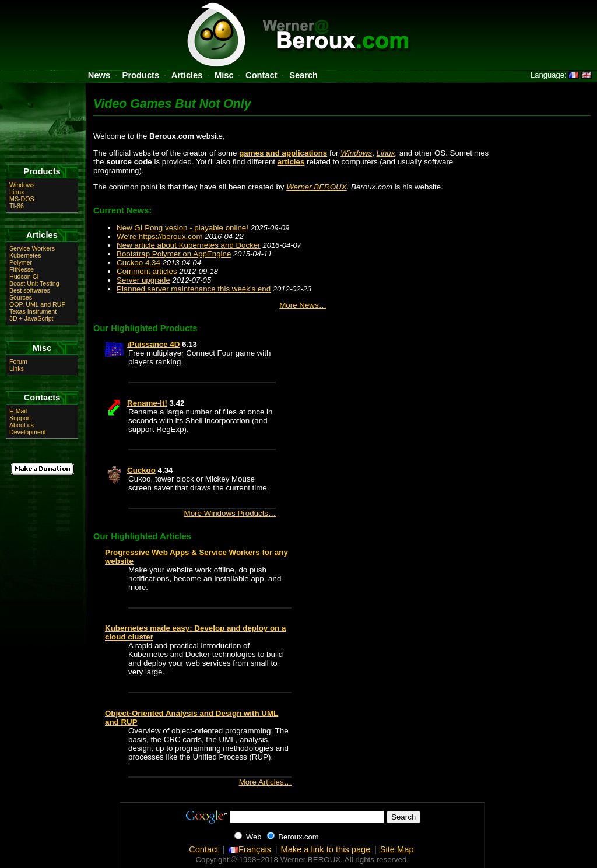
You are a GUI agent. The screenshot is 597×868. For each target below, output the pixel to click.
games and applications (283, 153)
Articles (187, 75)
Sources (21, 297)
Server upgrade (143, 280)
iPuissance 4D (153, 344)
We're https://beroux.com (160, 236)
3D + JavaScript (31, 318)
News (99, 75)
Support (20, 418)
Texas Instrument (33, 311)
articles (291, 162)
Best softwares (30, 290)
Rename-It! (147, 403)
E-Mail (18, 411)
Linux (386, 153)
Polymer (21, 262)
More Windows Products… (230, 513)
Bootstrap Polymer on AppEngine (174, 254)
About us (22, 425)
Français (250, 849)
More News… (303, 305)
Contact (261, 75)
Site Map (397, 849)
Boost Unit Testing (34, 283)
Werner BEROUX (316, 187)
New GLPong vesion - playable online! (182, 228)
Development (28, 432)
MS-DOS (22, 199)
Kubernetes (25, 255)
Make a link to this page (325, 849)
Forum (18, 361)
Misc (224, 75)
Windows (356, 153)
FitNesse (22, 269)
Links (17, 368)
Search (303, 75)
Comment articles (147, 271)
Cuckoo (141, 470)
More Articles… (265, 782)
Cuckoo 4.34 (138, 263)
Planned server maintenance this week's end (194, 289)
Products (141, 75)
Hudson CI (24, 276)
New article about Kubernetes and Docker (189, 245)
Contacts (42, 398)
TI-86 (17, 206)
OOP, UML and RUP (38, 304)
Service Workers (32, 248)
